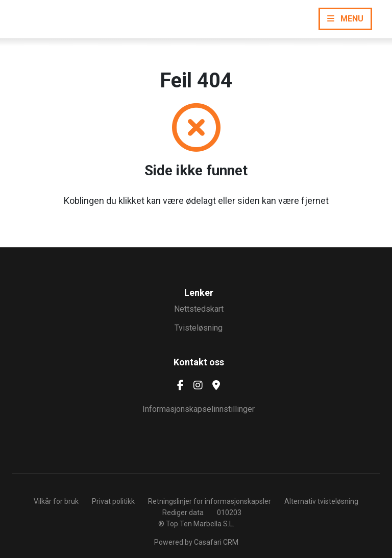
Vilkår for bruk (56, 501)
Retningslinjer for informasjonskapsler (210, 501)
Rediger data (183, 513)
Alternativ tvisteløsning (321, 501)
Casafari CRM (216, 542)
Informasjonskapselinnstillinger (199, 409)
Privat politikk (113, 501)
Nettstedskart (199, 309)
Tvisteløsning (199, 328)
